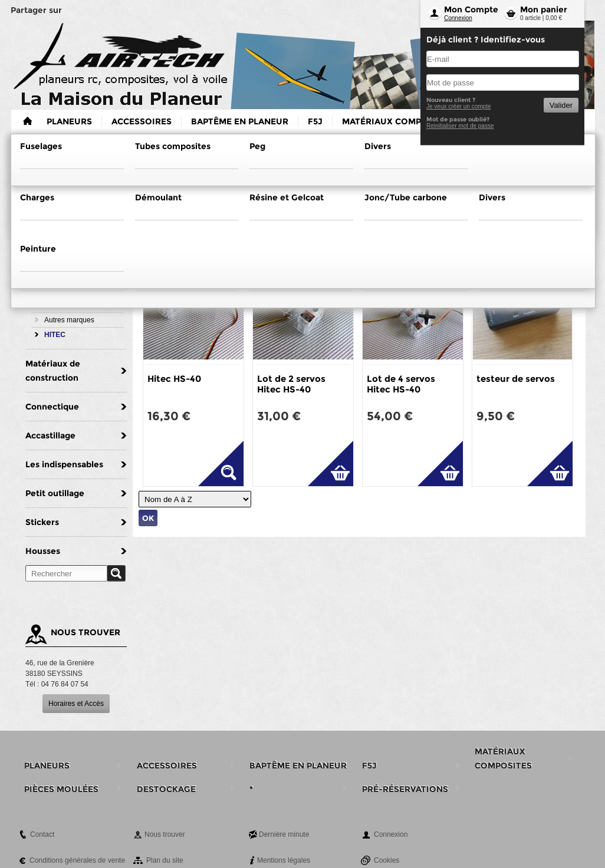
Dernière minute (284, 834)
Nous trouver (165, 834)
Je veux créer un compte (459, 106)
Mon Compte (471, 9)
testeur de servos (516, 379)
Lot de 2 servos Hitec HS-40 (291, 384)
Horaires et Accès (76, 704)
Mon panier (544, 9)
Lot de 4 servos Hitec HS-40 (401, 384)
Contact (42, 834)
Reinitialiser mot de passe (460, 126)
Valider (561, 105)
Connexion (458, 18)
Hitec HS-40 (174, 379)
